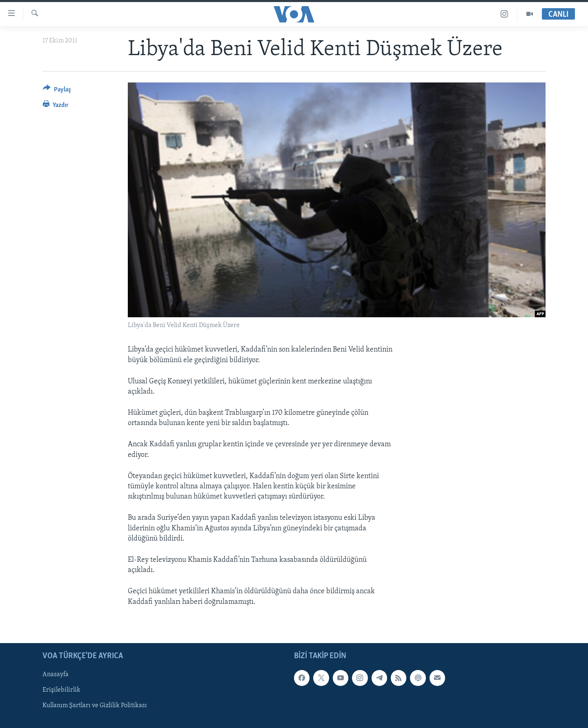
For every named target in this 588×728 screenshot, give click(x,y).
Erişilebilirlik (61, 690)
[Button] (57, 91)
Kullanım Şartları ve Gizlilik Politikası (95, 706)
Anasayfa (56, 675)
